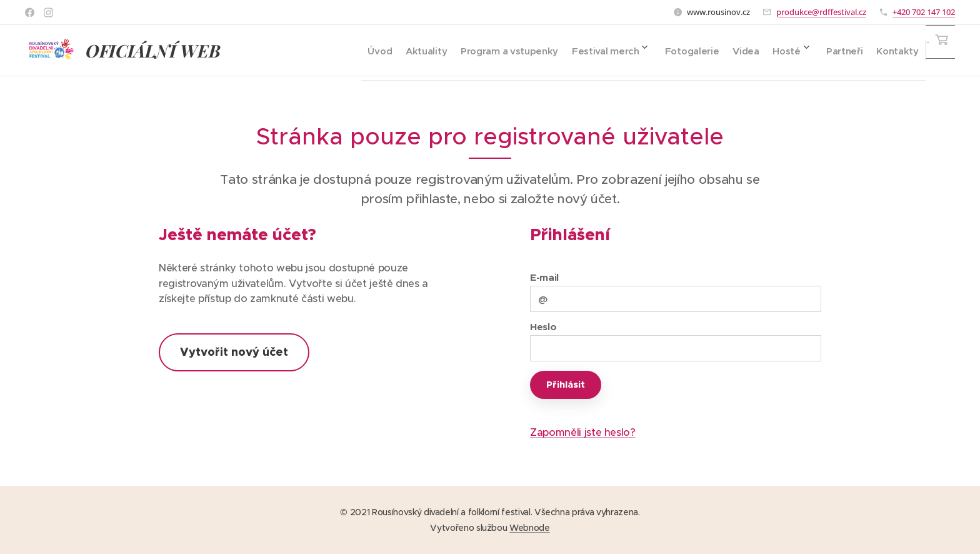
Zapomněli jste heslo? (583, 432)
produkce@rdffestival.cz (821, 12)
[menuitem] (336, 51)
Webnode (530, 528)
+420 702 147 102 (924, 12)
